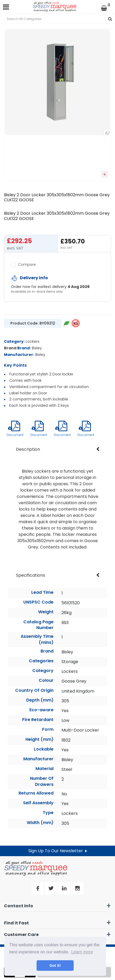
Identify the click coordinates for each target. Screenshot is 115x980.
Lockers (33, 341)
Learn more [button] (82, 952)
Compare (23, 264)
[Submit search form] (110, 19)
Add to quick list (105, 174)
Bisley (37, 348)
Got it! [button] (55, 966)
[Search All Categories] (58, 19)
